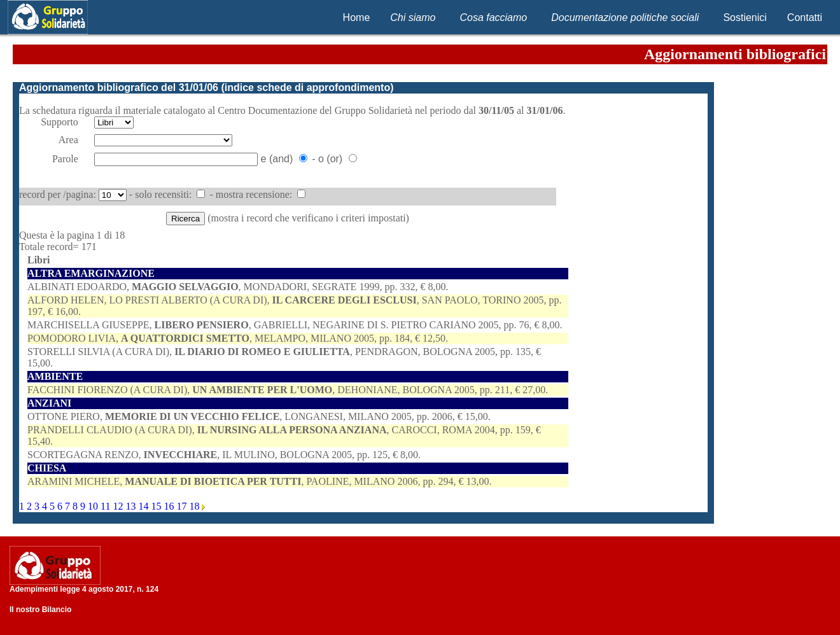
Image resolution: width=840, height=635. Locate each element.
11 (107, 506)
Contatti (805, 17)
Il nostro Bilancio (40, 610)
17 (183, 506)
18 (195, 506)
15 (157, 506)
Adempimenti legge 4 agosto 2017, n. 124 (84, 589)
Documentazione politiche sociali (625, 17)
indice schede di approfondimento (307, 87)
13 (132, 506)
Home (357, 17)
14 (144, 506)
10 (94, 506)
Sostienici (745, 17)
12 (119, 506)
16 (170, 506)
